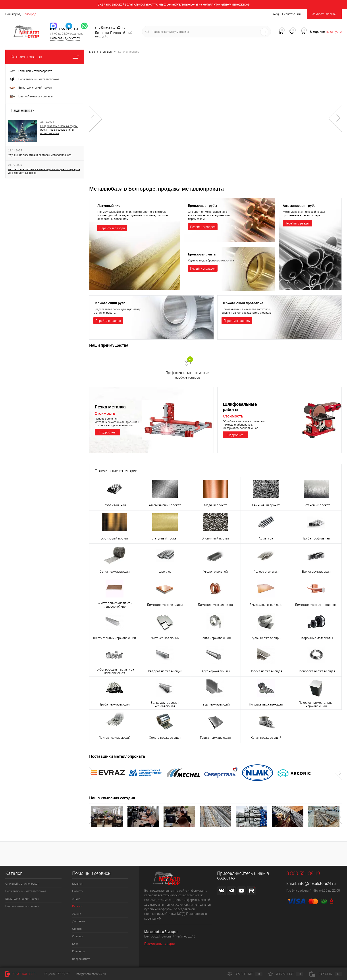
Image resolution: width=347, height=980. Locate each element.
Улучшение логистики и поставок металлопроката (40, 155)
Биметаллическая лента (216, 605)
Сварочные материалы (316, 638)
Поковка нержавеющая (266, 704)
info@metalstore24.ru (317, 883)
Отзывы (78, 936)
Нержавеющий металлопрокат (26, 891)
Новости (78, 891)
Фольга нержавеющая (165, 738)
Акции (76, 899)
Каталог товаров (45, 57)
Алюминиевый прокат (165, 505)
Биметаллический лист (266, 605)
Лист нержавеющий (165, 638)
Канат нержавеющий (266, 738)
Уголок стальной (216, 572)
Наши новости (23, 110)
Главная (77, 884)
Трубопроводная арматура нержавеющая (115, 671)
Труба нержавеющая (115, 704)
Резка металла (111, 407)
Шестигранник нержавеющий (115, 638)
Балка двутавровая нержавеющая (165, 704)
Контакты (79, 951)
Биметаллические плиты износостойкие (115, 605)
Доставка (78, 921)
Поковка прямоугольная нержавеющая (316, 704)
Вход (275, 14)
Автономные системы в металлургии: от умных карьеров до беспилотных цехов (44, 171)
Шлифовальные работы (241, 407)
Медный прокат (215, 505)
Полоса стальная (266, 572)
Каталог (77, 906)
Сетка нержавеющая (115, 572)
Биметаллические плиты (165, 605)
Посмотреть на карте (159, 944)
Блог (75, 944)
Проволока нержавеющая (316, 671)
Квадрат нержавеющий (165, 671)
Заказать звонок (324, 14)
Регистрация (291, 14)
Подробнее (107, 432)
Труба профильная (316, 538)
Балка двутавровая (316, 572)
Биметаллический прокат (22, 899)
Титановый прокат (316, 505)
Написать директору (65, 39)
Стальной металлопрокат (22, 884)
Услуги (77, 914)
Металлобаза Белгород (161, 932)
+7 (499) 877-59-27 (57, 974)
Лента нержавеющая (216, 638)
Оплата (77, 929)
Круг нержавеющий (216, 671)
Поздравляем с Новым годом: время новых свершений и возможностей (59, 130)
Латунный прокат (165, 538)
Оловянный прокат (215, 538)
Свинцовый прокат (266, 505)
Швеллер (165, 572)
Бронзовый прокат (115, 538)
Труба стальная (115, 505)
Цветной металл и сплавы (22, 906)
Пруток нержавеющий (115, 738)
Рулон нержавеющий (266, 638)
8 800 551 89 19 (64, 30)
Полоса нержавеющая (266, 671)
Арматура (266, 538)
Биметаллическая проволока (316, 605)
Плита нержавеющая (215, 738)
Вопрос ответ (81, 959)
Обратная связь (21, 974)
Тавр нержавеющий (215, 704)
